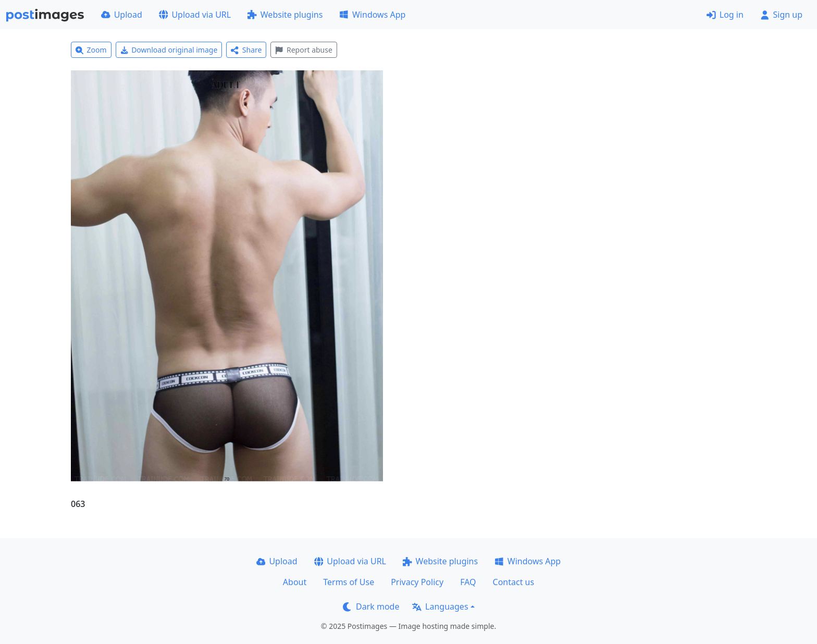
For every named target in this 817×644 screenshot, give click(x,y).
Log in (725, 15)
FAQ (468, 582)
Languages (440, 606)
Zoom (91, 50)
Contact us (514, 582)
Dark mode (371, 606)
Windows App (372, 15)
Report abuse (304, 50)
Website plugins (285, 15)
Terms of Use (349, 582)
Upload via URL (195, 15)
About (295, 582)
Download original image (169, 50)
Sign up (781, 15)
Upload (122, 15)
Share (246, 50)
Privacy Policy (417, 582)
